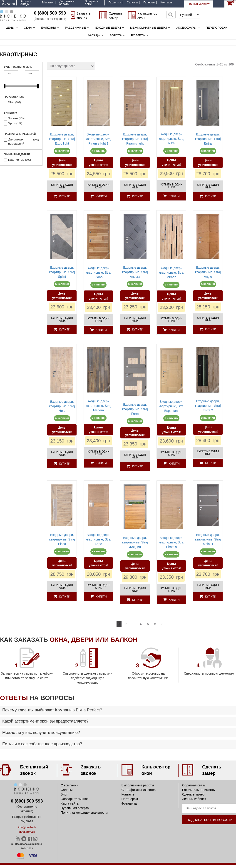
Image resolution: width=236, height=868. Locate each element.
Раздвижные (76, 28)
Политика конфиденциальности (84, 813)
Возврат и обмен (92, 3)
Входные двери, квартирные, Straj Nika (171, 139)
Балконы (48, 28)
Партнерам (130, 799)
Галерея (149, 3)
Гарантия (115, 3)
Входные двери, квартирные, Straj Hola (62, 406)
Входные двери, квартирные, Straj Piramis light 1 (98, 139)
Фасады (94, 35)
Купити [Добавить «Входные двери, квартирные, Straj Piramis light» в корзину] (138, 196)
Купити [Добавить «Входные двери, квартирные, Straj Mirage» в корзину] (174, 330)
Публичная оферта (75, 808)
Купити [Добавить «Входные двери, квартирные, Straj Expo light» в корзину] (65, 196)
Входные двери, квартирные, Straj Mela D (208, 539)
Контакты (167, 3)
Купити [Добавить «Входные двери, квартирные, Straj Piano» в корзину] (101, 330)
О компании (8, 3)
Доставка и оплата (67, 3)
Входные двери (108, 28)
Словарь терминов (75, 799)
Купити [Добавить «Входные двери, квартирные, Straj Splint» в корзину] (65, 330)
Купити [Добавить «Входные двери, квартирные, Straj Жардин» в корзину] (138, 600)
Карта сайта (70, 803)
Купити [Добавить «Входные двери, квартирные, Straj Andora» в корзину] (138, 330)
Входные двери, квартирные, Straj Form (135, 409)
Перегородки (217, 28)
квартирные (16, 160)
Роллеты (138, 35)
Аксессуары (186, 28)
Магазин (48, 3)
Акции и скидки (26, 3)
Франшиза (129, 803)
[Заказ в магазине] (71, 66)
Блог (64, 794)
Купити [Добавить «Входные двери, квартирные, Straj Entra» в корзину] (211, 196)
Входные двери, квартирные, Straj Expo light (62, 139)
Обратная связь (194, 785)
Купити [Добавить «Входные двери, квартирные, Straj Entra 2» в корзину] (211, 463)
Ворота (116, 35)
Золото (13, 118)
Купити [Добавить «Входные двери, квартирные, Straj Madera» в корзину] (101, 463)
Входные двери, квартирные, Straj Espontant (171, 406)
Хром (12, 123)
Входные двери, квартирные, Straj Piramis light (135, 139)
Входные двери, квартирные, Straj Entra (208, 139)
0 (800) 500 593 (50, 13)
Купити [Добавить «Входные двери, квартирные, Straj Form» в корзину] (138, 466)
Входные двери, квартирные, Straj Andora (135, 272)
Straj (11, 102)
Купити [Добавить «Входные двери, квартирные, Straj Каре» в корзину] (101, 597)
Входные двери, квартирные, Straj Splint (62, 272)
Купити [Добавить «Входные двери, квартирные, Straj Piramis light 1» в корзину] (101, 196)
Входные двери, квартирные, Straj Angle (208, 272)
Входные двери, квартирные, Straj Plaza (62, 539)
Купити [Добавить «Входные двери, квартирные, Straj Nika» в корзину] (174, 196)
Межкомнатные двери (149, 28)
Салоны (132, 3)
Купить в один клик (62, 186)
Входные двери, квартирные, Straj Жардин (135, 542)
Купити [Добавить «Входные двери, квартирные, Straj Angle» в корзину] (211, 329)
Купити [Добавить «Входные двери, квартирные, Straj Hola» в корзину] (65, 464)
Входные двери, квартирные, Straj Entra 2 (208, 406)
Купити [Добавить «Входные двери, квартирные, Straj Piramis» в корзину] (174, 600)
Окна (28, 28)
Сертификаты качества (139, 790)
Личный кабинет (199, 4)
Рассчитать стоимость (199, 790)
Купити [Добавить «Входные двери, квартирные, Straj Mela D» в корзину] (211, 597)
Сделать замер (193, 794)
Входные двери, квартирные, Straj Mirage (171, 273)
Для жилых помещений (16, 142)
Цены (10, 28)
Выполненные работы (138, 785)
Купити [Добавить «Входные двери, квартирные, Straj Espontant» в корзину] (174, 464)
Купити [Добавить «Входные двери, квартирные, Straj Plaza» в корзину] (65, 597)
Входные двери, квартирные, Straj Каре (98, 539)
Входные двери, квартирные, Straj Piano (98, 273)
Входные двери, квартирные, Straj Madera (98, 406)
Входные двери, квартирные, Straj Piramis (171, 542)
